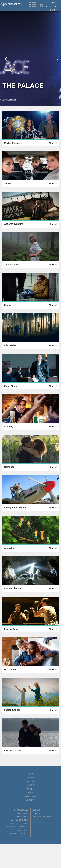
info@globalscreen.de (17, 834)
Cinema (30, 778)
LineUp (53, 10)
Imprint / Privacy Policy (44, 817)
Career (36, 813)
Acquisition (30, 796)
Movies (30, 781)
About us (30, 800)
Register (51, 6)
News (31, 793)
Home (31, 774)
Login (53, 3)
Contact (37, 810)
